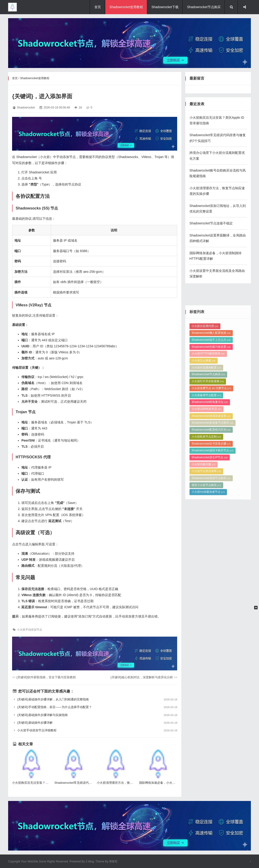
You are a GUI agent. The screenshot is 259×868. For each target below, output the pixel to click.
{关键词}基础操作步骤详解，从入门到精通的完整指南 (95, 699)
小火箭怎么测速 (204, 450)
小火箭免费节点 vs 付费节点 (211, 478)
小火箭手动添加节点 (30, 629)
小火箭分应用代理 (205, 416)
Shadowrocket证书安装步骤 (211, 533)
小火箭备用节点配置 (206, 485)
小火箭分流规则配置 (206, 457)
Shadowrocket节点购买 (204, 7)
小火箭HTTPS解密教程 (208, 443)
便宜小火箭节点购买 (206, 575)
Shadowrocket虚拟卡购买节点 (213, 540)
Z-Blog (90, 861)
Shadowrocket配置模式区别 (211, 519)
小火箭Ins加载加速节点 (208, 582)
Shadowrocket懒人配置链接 (211, 423)
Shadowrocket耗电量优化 (210, 492)
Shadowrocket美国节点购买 (211, 568)
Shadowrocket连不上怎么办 (211, 429)
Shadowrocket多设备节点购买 (213, 513)
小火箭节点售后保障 (206, 561)
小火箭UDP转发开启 (206, 499)
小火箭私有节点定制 (206, 526)
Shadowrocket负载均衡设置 (211, 436)
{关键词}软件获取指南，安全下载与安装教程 (44, 677)
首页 (98, 7)
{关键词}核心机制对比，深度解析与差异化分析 (144, 677)
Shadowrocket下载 (165, 7)
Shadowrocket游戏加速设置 (211, 506)
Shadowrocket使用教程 (126, 7)
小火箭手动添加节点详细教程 (95, 730)
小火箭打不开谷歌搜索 (208, 471)
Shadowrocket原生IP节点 (210, 547)
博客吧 (113, 861)
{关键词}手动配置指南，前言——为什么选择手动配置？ (95, 707)
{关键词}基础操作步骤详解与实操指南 (95, 715)
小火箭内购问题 (204, 554)
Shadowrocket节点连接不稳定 (211, 223)
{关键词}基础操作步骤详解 (95, 723)
